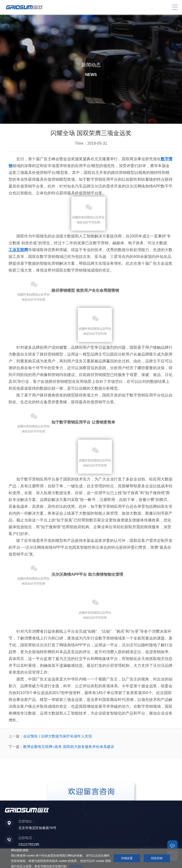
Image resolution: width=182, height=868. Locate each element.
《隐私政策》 (76, 866)
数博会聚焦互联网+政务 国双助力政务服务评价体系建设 (69, 747)
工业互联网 (18, 250)
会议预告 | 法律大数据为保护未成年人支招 (58, 736)
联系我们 (172, 845)
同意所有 (157, 858)
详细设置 (127, 858)
